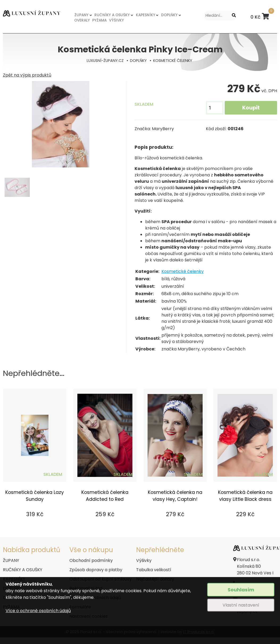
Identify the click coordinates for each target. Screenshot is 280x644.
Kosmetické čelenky (183, 271)
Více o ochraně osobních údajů (38, 611)
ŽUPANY (82, 15)
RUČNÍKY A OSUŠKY (112, 15)
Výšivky (144, 560)
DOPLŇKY (169, 15)
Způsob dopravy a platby (96, 570)
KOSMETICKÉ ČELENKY (173, 61)
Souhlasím (241, 590)
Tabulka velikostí (154, 570)
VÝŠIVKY (116, 20)
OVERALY (82, 20)
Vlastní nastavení (241, 605)
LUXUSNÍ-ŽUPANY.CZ (105, 61)
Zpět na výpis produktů (27, 75)
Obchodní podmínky (91, 560)
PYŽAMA (99, 20)
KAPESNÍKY (146, 15)
